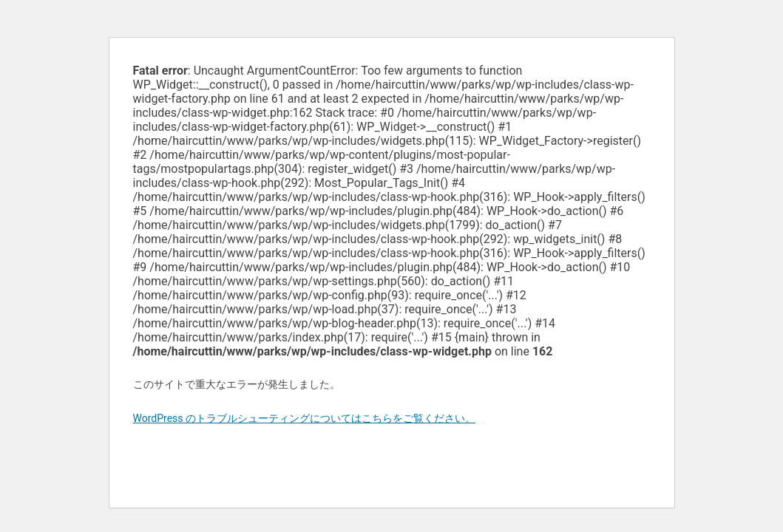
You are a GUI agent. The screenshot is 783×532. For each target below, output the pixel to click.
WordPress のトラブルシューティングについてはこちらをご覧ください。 (305, 418)
